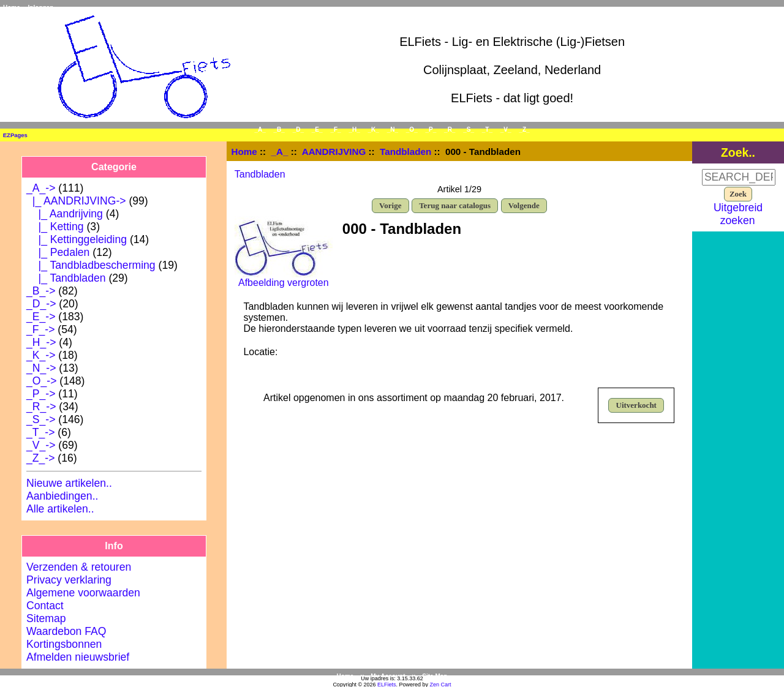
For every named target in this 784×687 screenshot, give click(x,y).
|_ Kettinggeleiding (77, 239)
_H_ (354, 130)
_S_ (469, 130)
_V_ (506, 130)
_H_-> (41, 342)
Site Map (435, 676)
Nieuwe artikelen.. (69, 483)
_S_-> (41, 419)
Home (12, 8)
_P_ (431, 130)
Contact (45, 606)
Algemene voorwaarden (83, 593)
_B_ (279, 130)
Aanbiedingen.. (62, 496)
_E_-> (41, 317)
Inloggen (41, 8)
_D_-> (41, 304)
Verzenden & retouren (79, 567)
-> (41, 188)
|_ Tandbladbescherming (91, 265)
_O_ (412, 130)
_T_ (487, 130)
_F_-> (40, 329)
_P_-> (41, 394)
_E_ (317, 130)
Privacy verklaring (69, 580)
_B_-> (41, 291)
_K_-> (41, 355)
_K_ (374, 130)
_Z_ (524, 130)
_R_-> (41, 407)
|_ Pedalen (58, 252)
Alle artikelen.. (60, 509)
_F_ (335, 130)
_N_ (393, 130)
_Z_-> (40, 458)
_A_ (280, 152)
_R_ (450, 130)
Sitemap (46, 618)
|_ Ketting (55, 227)
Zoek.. (738, 152)
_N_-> (41, 368)
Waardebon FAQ (66, 631)
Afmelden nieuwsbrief (78, 657)
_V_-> (41, 445)
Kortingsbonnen (64, 644)
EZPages (15, 135)
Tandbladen (405, 152)
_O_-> (41, 381)
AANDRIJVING (334, 152)
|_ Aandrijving (65, 214)
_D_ (298, 130)
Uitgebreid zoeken (738, 214)
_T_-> (40, 432)
